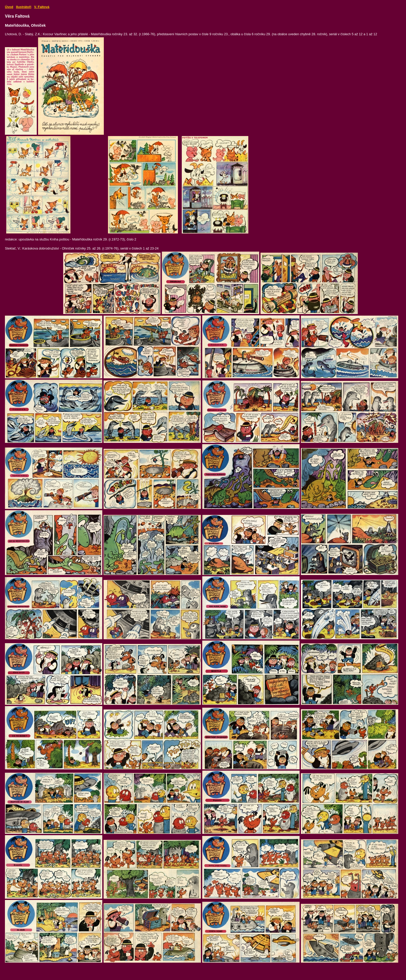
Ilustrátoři (24, 7)
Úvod (9, 7)
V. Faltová (42, 7)
